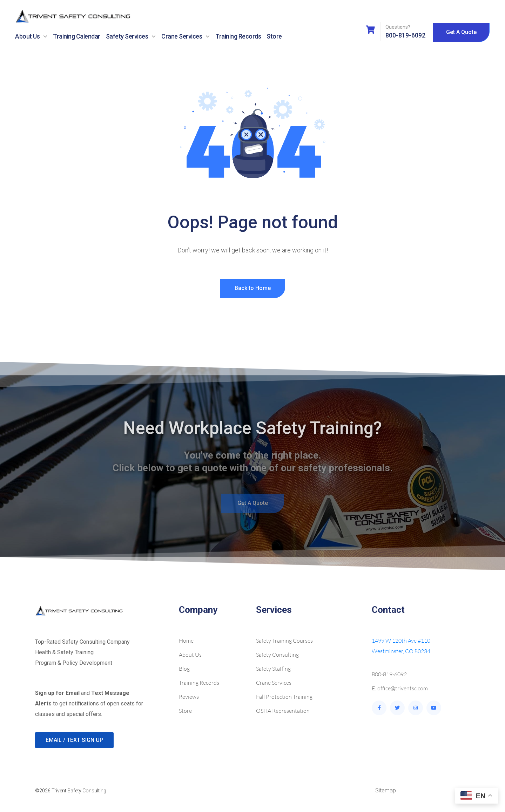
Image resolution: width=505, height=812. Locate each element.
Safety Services (131, 36)
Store (274, 36)
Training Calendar (77, 36)
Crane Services (186, 36)
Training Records (238, 36)
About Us (31, 36)
